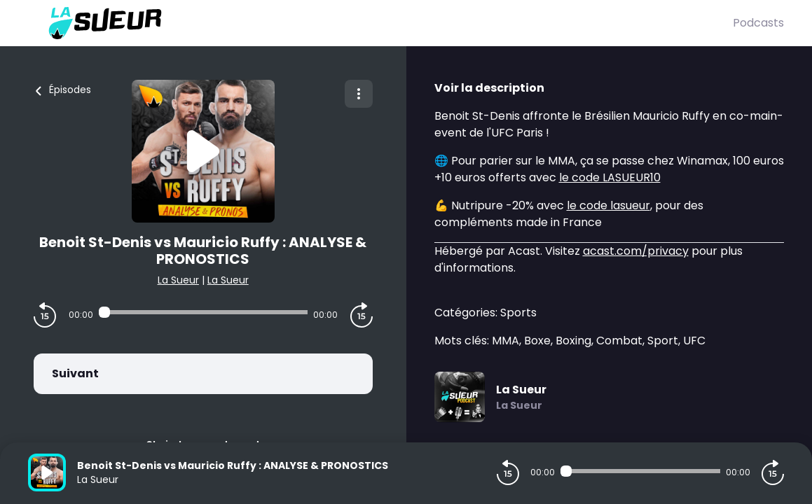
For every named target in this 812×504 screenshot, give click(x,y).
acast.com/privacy (636, 251)
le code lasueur (608, 205)
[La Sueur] (380, 23)
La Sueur (178, 280)
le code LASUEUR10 (610, 177)
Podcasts (758, 23)
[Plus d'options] (359, 94)
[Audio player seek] (203, 312)
